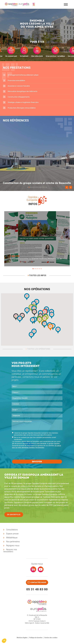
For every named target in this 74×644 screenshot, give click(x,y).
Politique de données (36, 638)
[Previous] (67, 187)
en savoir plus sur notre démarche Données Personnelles (37, 447)
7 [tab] (36, 187)
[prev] (1, 51)
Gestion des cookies (51, 638)
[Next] (71, 187)
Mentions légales (22, 638)
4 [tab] (32, 187)
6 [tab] (35, 187)
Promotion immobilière (16, 80)
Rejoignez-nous (13, 546)
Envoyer (37, 462)
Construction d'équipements (19, 97)
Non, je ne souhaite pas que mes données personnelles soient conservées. (34, 438)
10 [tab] (41, 187)
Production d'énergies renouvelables (22, 108)
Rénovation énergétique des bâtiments (23, 91)
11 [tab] (42, 187)
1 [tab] (28, 187)
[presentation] (27, 454)
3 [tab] (30, 187)
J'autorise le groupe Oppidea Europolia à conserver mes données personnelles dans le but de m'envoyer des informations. (35, 434)
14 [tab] (46, 187)
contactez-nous (37, 582)
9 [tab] (39, 187)
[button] (52, 315)
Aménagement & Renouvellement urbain (23, 75)
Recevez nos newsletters (10, 551)
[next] (73, 51)
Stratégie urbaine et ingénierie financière (23, 102)
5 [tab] (33, 187)
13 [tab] (45, 187)
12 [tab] (44, 187)
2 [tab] (29, 187)
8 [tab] (38, 187)
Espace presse (12, 534)
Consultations (12, 530)
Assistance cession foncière (19, 86)
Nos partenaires (13, 542)
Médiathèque (12, 538)
